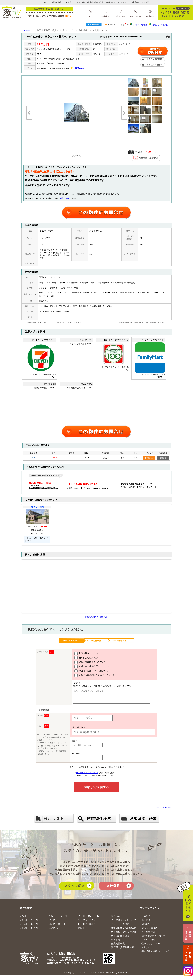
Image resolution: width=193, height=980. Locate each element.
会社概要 (113, 889)
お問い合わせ (64, 198)
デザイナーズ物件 (120, 927)
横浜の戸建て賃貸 (120, 938)
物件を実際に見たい (83, 658)
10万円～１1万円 (57, 923)
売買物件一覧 (118, 946)
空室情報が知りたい (83, 654)
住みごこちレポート (152, 946)
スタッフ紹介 (75, 889)
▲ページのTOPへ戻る (162, 810)
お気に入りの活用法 (160, 25)
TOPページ (29, 30)
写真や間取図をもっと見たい (87, 662)
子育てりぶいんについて (124, 923)
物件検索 (116, 919)
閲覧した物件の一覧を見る (96, 617)
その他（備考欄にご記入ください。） (92, 675)
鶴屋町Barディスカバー (153, 938)
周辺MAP (80, 68)
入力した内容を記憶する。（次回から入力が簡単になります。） (97, 770)
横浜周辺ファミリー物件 (124, 934)
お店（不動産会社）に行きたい (88, 671)
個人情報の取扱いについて (87, 775)
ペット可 (116, 942)
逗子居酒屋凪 (148, 934)
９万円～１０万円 (58, 919)
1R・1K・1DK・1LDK (89, 919)
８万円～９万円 (30, 931)
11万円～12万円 (57, 927)
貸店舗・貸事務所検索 (123, 950)
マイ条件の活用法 (140, 25)
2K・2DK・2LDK (86, 923)
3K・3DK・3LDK (86, 927)
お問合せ (146, 950)
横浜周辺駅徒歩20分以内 (124, 931)
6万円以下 (27, 919)
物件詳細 (163, 458)
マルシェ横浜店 (149, 931)
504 (33, 458)
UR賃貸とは (148, 927)
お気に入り (149, 458)
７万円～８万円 (30, 927)
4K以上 (81, 931)
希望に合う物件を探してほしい (88, 667)
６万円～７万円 (30, 923)
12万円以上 (54, 931)
